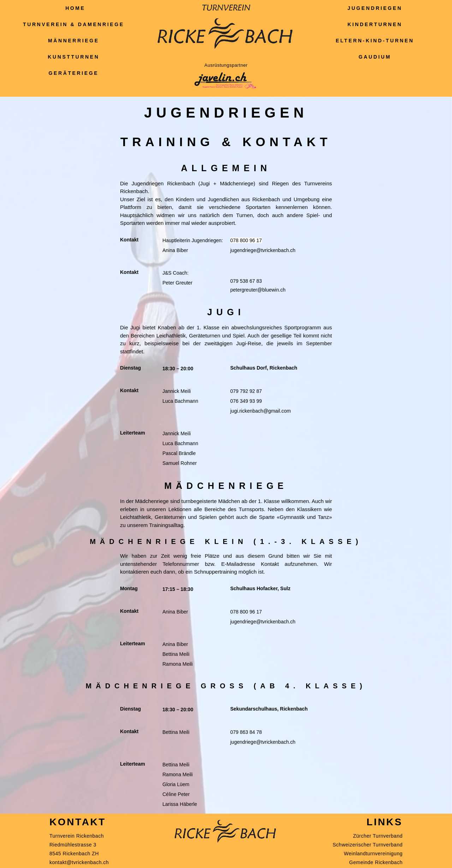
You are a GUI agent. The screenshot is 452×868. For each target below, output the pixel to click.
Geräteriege (76, 73)
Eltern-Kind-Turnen (377, 41)
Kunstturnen (75, 57)
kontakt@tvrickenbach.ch (79, 862)
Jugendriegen (377, 8)
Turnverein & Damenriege (75, 24)
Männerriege (75, 41)
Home (75, 8)
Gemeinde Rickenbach (376, 862)
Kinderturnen (377, 24)
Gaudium (377, 57)
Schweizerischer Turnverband (368, 845)
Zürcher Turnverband (378, 836)
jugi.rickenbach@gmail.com (260, 411)
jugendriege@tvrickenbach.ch (263, 250)
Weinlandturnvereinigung (373, 854)
